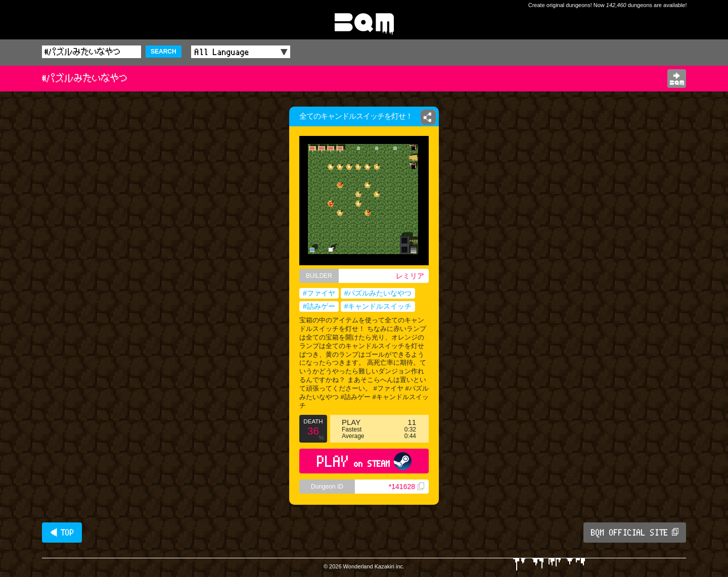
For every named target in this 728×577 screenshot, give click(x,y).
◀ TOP (62, 533)
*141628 (406, 487)
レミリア (410, 276)
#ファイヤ (319, 293)
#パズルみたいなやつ (378, 293)
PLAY (364, 461)
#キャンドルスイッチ (378, 306)
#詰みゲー (319, 306)
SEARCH (164, 52)
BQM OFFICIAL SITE (635, 533)
